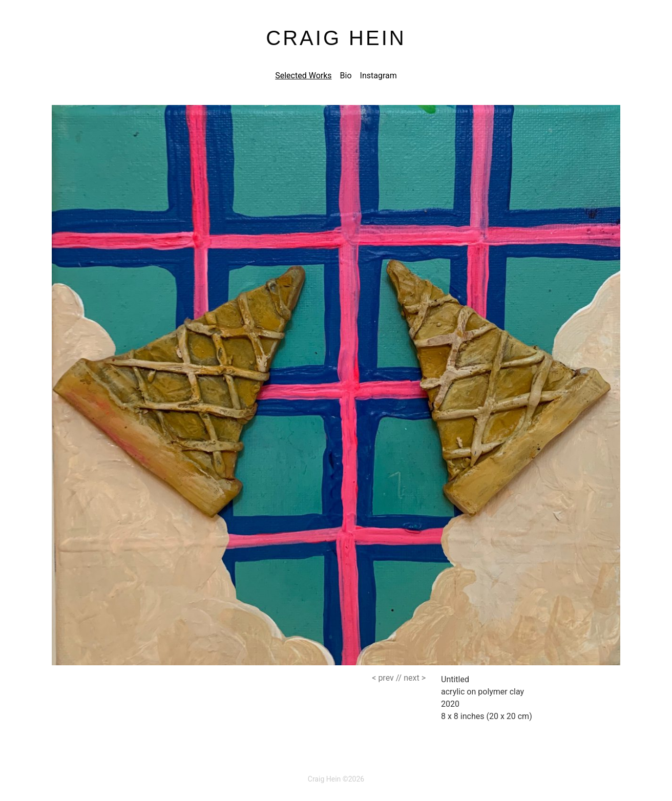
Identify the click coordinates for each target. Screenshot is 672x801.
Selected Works (303, 76)
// (387, 678)
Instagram (379, 76)
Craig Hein (336, 38)
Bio (346, 76)
